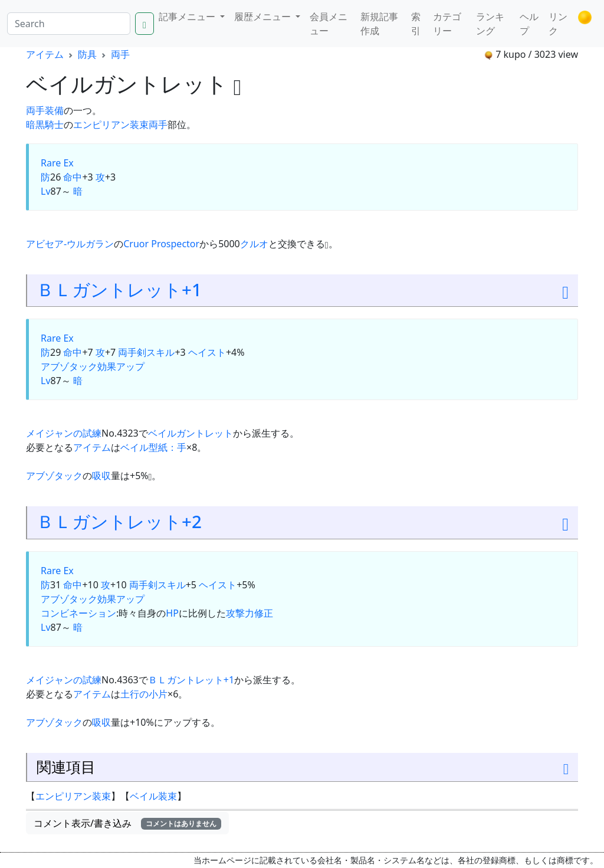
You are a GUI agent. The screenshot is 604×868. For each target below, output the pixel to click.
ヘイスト (207, 352)
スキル (160, 352)
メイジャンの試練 (64, 433)
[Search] (69, 24)
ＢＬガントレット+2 (119, 521)
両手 (120, 54)
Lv (46, 191)
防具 (87, 54)
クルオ (254, 244)
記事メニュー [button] (188, 17)
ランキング (490, 24)
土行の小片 (144, 694)
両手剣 (132, 352)
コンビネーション (78, 613)
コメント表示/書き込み (127, 823)
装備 (54, 110)
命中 (73, 177)
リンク (558, 24)
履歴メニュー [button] (264, 17)
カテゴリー (447, 24)
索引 (416, 24)
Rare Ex (57, 163)
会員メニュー (329, 24)
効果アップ (121, 366)
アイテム (45, 54)
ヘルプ (529, 24)
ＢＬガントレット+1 (119, 289)
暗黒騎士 (45, 125)
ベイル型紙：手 (153, 447)
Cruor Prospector (161, 244)
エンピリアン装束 (111, 125)
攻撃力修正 (250, 613)
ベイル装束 (153, 796)
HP (172, 613)
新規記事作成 (379, 24)
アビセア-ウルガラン (70, 244)
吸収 (101, 476)
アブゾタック (69, 366)
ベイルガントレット (191, 433)
